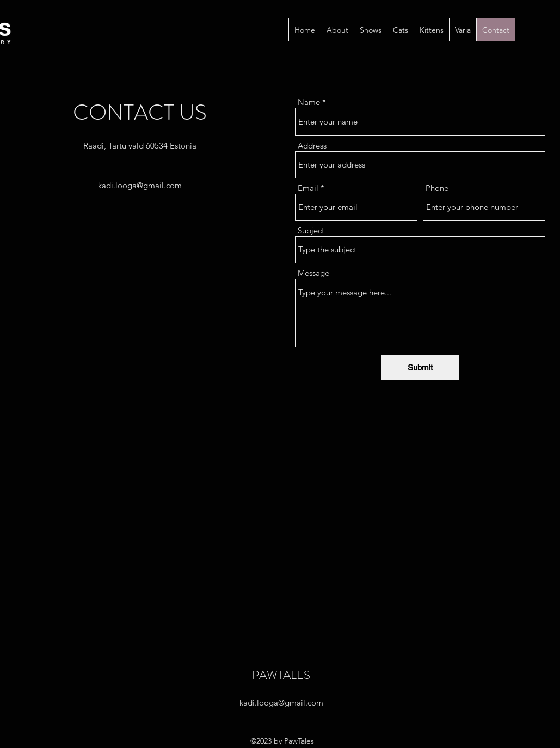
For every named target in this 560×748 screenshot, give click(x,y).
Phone (437, 188)
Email (308, 188)
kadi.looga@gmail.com (140, 185)
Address (312, 146)
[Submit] (420, 367)
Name (309, 102)
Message (313, 273)
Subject (311, 230)
